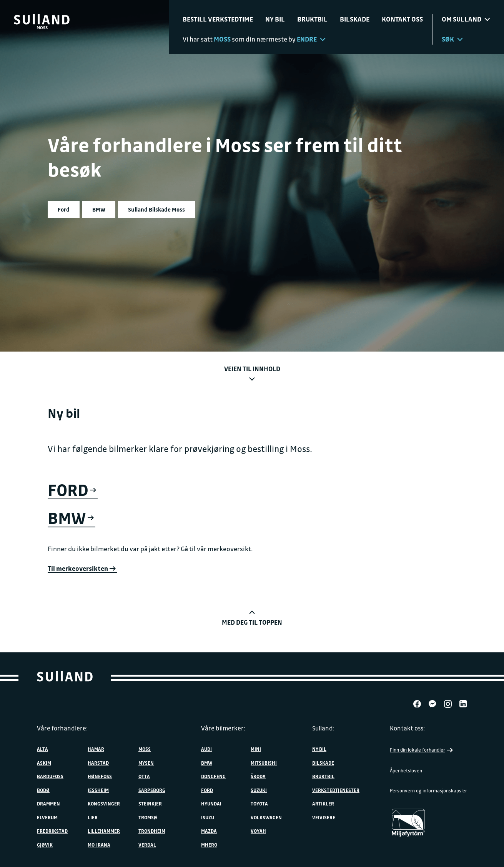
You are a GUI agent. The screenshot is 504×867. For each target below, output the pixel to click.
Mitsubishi (264, 763)
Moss (145, 749)
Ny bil (275, 19)
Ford (207, 790)
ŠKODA (258, 776)
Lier (93, 817)
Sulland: (323, 728)
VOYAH (258, 831)
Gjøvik (45, 845)
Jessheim (98, 790)
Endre (311, 39)
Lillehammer (104, 831)
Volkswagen (266, 817)
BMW (207, 763)
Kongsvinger (104, 804)
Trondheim (152, 831)
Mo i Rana (99, 845)
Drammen (48, 804)
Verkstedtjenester (336, 790)
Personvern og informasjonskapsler (428, 790)
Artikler (323, 804)
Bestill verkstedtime (218, 19)
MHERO (209, 845)
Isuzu (208, 817)
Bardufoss (50, 776)
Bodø (43, 790)
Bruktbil (312, 19)
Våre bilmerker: (223, 728)
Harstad (98, 763)
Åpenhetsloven (406, 770)
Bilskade (355, 19)
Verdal (147, 845)
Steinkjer (150, 804)
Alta (42, 749)
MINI (256, 749)
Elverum (47, 817)
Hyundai (211, 804)
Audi (206, 749)
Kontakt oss (402, 19)
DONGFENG (213, 776)
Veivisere (324, 817)
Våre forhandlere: (62, 728)
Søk (452, 39)
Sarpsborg (152, 790)
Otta (144, 776)
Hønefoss (100, 776)
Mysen (146, 763)
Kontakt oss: (407, 728)
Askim (44, 763)
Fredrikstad (52, 831)
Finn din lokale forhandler (422, 750)
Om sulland (466, 19)
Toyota (259, 804)
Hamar (96, 749)
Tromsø (148, 817)
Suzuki (259, 790)
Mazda (209, 831)
